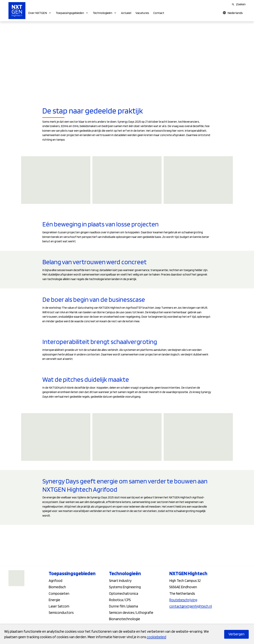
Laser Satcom (59, 606)
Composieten (59, 593)
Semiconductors (61, 612)
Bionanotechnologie (125, 619)
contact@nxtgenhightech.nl (191, 606)
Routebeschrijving (183, 600)
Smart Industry (120, 581)
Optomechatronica (124, 593)
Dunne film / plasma (123, 606)
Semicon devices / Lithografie (131, 612)
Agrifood (55, 581)
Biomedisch (57, 587)
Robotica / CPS (120, 600)
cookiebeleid (156, 637)
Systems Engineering (125, 587)
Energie (54, 600)
